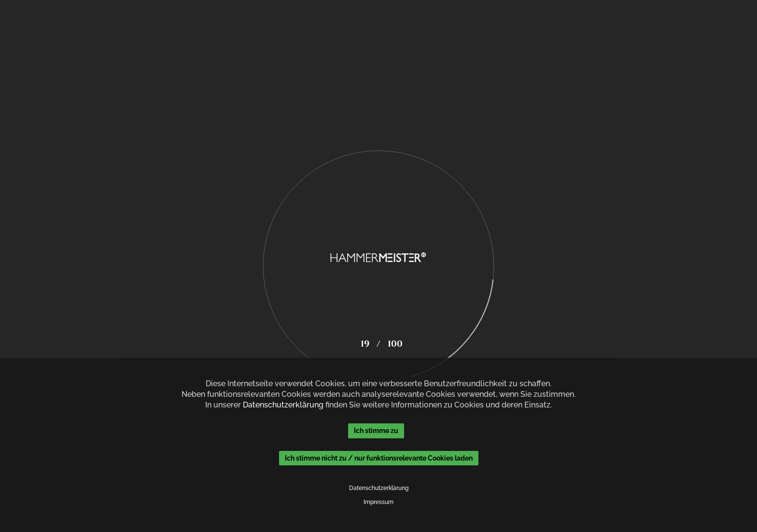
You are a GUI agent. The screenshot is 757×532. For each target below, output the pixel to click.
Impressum (378, 502)
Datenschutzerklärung (283, 405)
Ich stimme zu (376, 431)
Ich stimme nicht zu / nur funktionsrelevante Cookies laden (379, 458)
